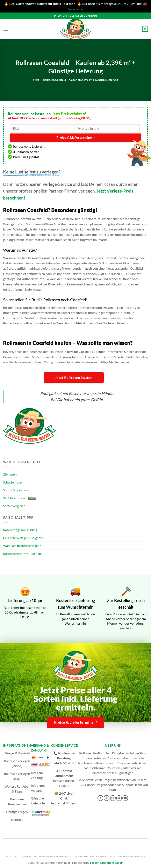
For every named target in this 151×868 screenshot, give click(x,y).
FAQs (82, 785)
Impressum (28, 856)
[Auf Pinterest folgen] (119, 798)
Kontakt (17, 820)
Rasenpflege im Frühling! (21, 530)
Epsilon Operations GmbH (107, 863)
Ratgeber (102, 785)
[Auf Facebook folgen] (100, 798)
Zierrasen (10, 474)
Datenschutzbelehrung (90, 856)
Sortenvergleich (14, 506)
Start (36, 80)
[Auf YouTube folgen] (125, 798)
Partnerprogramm (132, 856)
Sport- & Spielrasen (17, 490)
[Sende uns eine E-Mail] (113, 798)
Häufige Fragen (17, 812)
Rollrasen (113, 758)
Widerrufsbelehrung (54, 856)
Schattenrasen (13, 482)
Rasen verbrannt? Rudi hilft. (23, 554)
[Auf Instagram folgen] (107, 798)
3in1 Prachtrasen (15, 498)
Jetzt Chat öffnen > (64, 803)
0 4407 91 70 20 (64, 763)
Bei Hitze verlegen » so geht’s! (24, 538)
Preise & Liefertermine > (75, 137)
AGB (113, 856)
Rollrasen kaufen (119, 768)
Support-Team (132, 785)
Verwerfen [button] (75, 9)
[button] (6, 29)
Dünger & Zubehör (17, 753)
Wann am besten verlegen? (22, 546)
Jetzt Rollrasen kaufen (74, 378)
